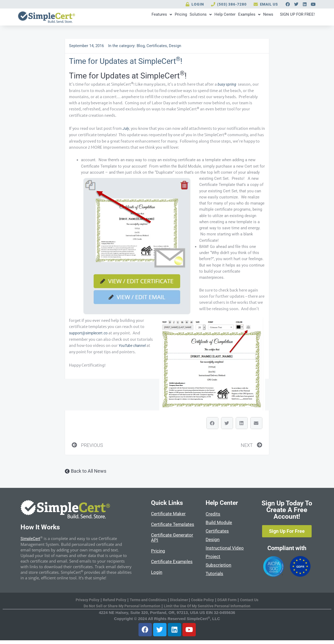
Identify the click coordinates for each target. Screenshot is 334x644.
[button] (212, 425)
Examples (225, 18)
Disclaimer (180, 603)
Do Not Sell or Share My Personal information (120, 610)
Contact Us (254, 603)
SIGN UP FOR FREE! (290, 18)
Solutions (165, 18)
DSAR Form (231, 603)
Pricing (139, 18)
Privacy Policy (83, 603)
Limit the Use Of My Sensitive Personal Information (209, 610)
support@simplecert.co (90, 335)
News (250, 18)
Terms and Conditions (147, 603)
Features (114, 18)
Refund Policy (112, 603)
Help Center (195, 18)
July (126, 131)
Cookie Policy (205, 603)
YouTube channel (134, 348)
